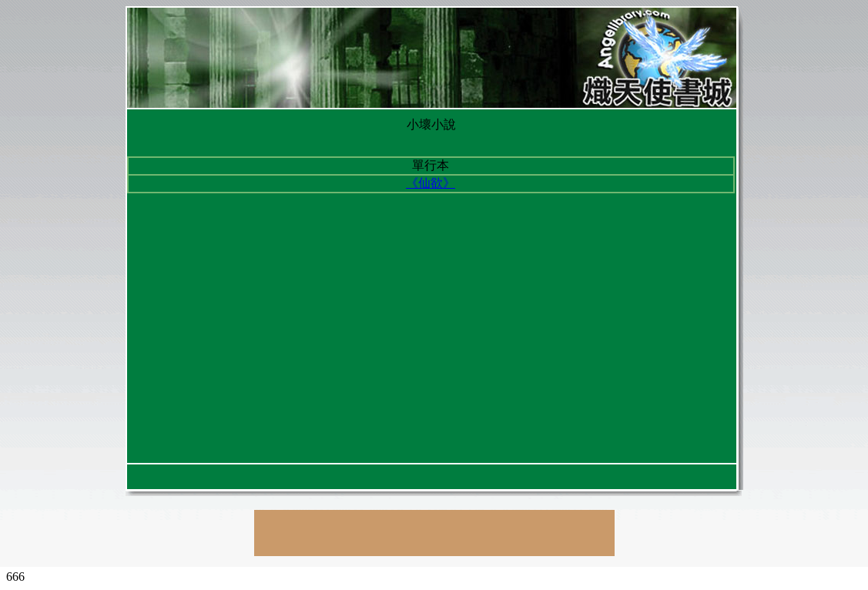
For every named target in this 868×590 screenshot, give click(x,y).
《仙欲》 (431, 183)
